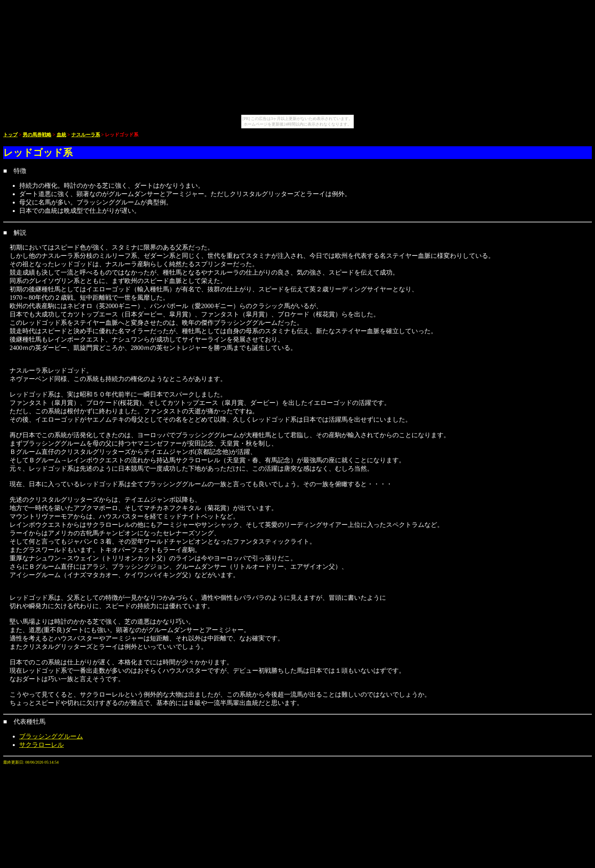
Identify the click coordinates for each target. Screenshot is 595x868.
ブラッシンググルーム (51, 736)
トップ (10, 135)
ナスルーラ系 (86, 135)
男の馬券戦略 (37, 135)
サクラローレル (41, 745)
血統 (61, 135)
